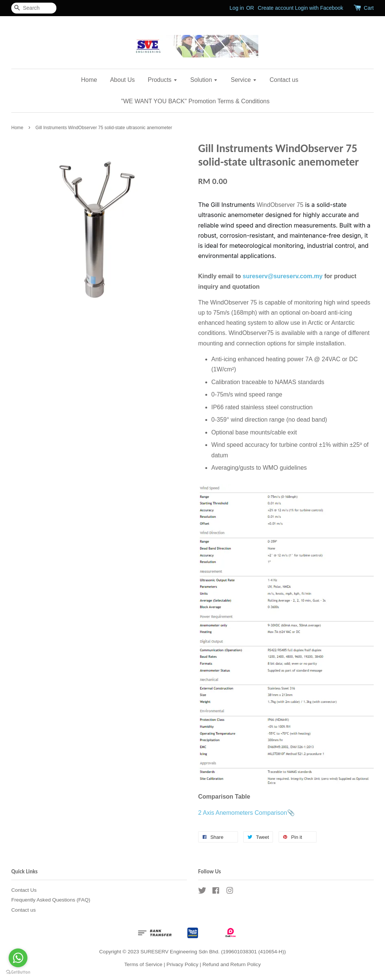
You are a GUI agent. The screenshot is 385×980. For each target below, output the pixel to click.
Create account (276, 8)
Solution (204, 80)
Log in (237, 8)
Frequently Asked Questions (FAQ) (51, 900)
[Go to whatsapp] (18, 958)
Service (244, 80)
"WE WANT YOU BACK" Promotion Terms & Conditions (195, 101)
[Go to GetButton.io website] (18, 972)
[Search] (34, 8)
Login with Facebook (319, 8)
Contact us (284, 80)
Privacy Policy (183, 964)
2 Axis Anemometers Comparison (243, 813)
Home (89, 80)
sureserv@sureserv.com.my (283, 276)
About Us (123, 80)
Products (163, 80)
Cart (369, 8)
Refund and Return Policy (232, 964)
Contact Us (24, 890)
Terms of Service (143, 964)
